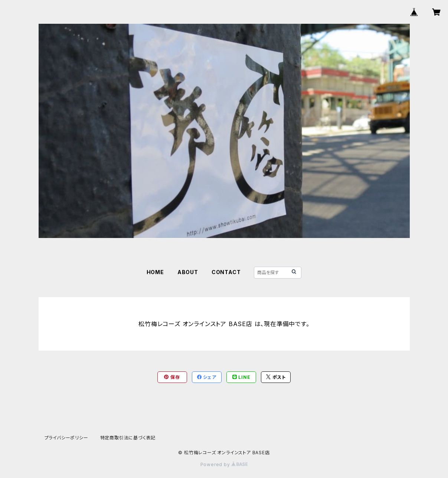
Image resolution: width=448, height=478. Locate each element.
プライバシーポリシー (66, 438)
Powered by (224, 464)
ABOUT (188, 272)
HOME (155, 272)
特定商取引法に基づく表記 (128, 438)
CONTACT (226, 272)
